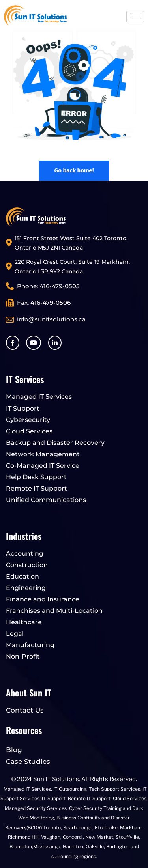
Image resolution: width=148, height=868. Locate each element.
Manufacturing (30, 645)
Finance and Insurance (43, 599)
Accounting (25, 553)
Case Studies (28, 762)
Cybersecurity (28, 420)
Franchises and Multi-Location (54, 611)
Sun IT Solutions (56, 779)
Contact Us (25, 710)
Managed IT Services (39, 397)
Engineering (26, 588)
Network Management (43, 454)
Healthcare (24, 622)
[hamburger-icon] (135, 17)
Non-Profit (23, 656)
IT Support (23, 408)
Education (22, 576)
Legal (15, 634)
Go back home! (74, 170)
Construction (27, 565)
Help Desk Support (36, 477)
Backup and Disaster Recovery (55, 443)
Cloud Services (29, 431)
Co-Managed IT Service (43, 466)
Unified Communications (46, 500)
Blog (14, 750)
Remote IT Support (37, 488)
